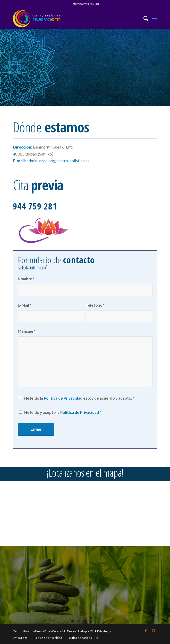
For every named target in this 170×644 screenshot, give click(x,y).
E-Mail (24, 305)
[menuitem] (143, 18)
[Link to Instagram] (154, 631)
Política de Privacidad (63, 398)
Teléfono (95, 305)
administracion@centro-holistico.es (58, 161)
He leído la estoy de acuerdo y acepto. (79, 398)
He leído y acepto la (63, 412)
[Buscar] (143, 18)
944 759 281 (92, 4)
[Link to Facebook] (146, 631)
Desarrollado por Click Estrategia (89, 631)
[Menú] (155, 18)
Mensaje (27, 331)
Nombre (26, 279)
